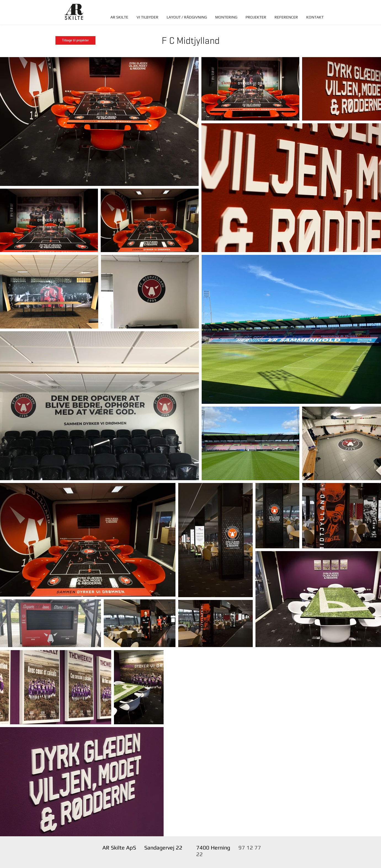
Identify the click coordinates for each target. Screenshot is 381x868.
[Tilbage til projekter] (75, 40)
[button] (147, 17)
